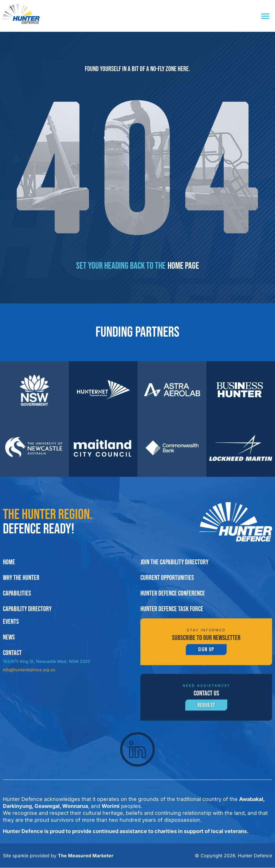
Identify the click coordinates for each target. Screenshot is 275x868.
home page (183, 266)
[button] (266, 16)
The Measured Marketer (86, 856)
